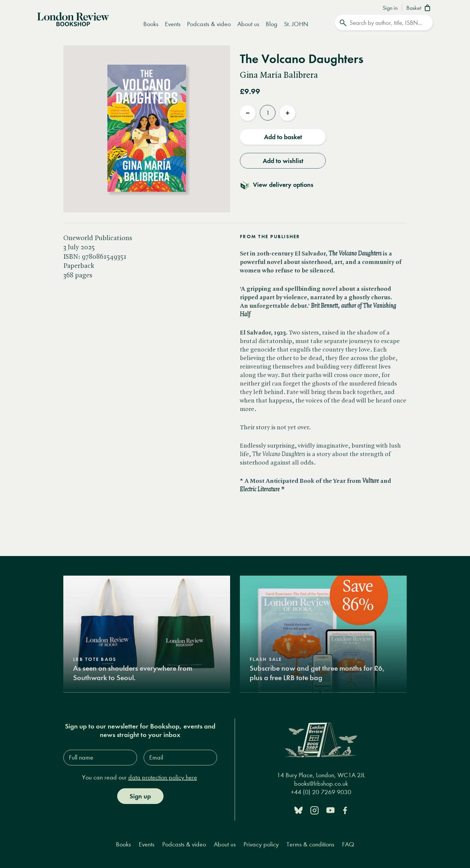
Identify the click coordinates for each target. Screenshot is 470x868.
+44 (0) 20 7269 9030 (321, 792)
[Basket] (420, 8)
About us (248, 24)
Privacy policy (261, 844)
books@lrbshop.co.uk (321, 783)
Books (151, 24)
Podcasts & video (209, 24)
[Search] (384, 23)
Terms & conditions (310, 844)
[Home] (73, 19)
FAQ (348, 844)
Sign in (390, 8)
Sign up (140, 796)
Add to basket (283, 137)
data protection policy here (163, 777)
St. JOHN (296, 24)
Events (173, 24)
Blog (272, 24)
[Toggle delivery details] (281, 185)
